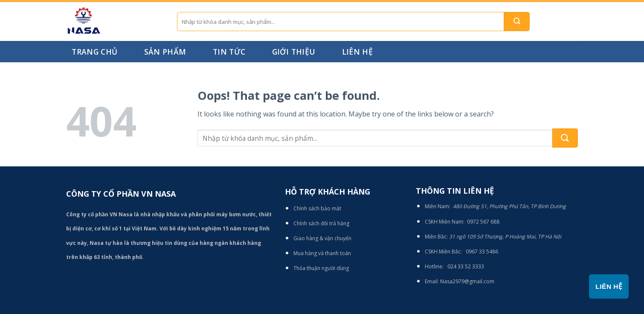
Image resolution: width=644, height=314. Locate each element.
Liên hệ (357, 52)
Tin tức (229, 52)
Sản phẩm (165, 52)
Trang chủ (94, 52)
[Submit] (517, 22)
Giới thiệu (294, 52)
